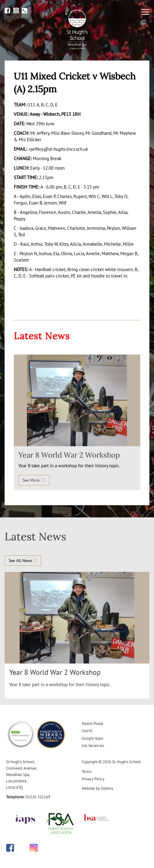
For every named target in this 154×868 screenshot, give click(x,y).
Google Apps (92, 738)
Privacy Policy (93, 779)
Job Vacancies (93, 746)
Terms (87, 772)
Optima (107, 788)
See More (34, 480)
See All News (23, 561)
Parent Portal (92, 724)
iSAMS (87, 731)
